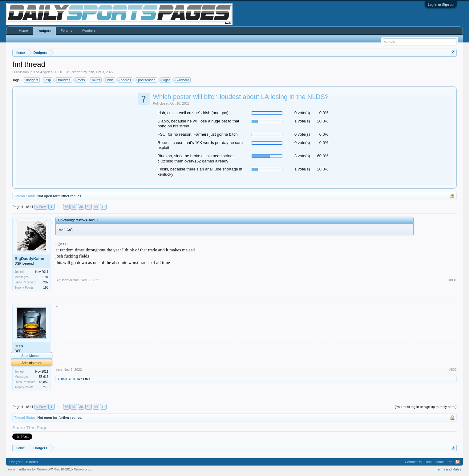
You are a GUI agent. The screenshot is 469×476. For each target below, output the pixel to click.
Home (23, 30)
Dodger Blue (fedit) (23, 462)
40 (96, 207)
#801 (453, 280)
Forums (66, 30)
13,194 (44, 277)
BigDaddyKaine (29, 259)
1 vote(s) (302, 121)
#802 (453, 370)
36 (66, 207)
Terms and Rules (449, 469)
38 (81, 207)
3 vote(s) (302, 156)
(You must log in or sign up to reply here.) (426, 407)
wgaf (165, 80)
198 (46, 288)
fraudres (63, 80)
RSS (458, 462)
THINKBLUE (67, 379)
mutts (95, 80)
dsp (47, 80)
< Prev (41, 207)
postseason (146, 80)
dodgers (31, 80)
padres (125, 80)
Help (428, 462)
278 (46, 387)
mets (80, 80)
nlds (110, 80)
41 (103, 207)
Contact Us (413, 462)
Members (88, 30)
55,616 (44, 377)
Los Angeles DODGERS (52, 72)
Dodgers (44, 31)
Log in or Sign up (441, 5)
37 (74, 207)
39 (88, 207)
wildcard (182, 80)
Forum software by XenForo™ (51, 469)
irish (91, 72)
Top (450, 462)
